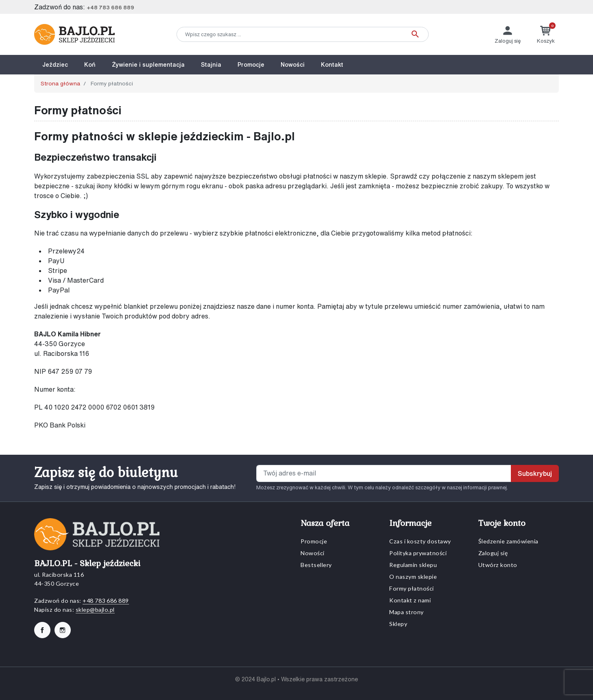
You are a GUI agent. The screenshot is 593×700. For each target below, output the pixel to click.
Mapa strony (407, 612)
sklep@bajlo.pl (95, 610)
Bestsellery (316, 565)
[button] (546, 34)
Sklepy (398, 624)
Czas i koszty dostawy (420, 541)
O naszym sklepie (413, 577)
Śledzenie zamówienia (508, 541)
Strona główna (60, 83)
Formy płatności (412, 588)
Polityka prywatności (418, 553)
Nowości (313, 553)
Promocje (314, 541)
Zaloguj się (493, 553)
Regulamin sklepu (413, 565)
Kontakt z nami (410, 600)
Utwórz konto (498, 565)
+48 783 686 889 (110, 8)
